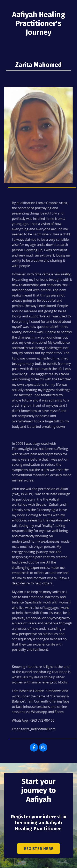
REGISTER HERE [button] (38, 849)
